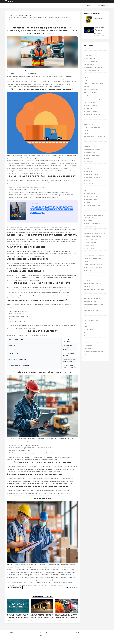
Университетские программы (93, 268)
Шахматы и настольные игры (93, 304)
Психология (88, 221)
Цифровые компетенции (92, 298)
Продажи (87, 203)
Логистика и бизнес (90, 140)
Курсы (86, 134)
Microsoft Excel (89, 339)
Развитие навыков (90, 227)
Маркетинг (87, 146)
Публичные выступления (92, 224)
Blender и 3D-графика (91, 311)
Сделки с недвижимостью (93, 236)
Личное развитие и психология (94, 137)
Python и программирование (93, 352)
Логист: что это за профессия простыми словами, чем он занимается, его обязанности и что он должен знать (18, 617)
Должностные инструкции (93, 99)
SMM (85, 358)
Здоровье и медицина (91, 105)
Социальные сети (90, 246)
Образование (88, 171)
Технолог (87, 261)
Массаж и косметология (92, 149)
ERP (85, 323)
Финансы (87, 287)
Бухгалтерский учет (90, 61)
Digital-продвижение (91, 320)
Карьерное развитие (90, 121)
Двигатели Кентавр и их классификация (99, 18)
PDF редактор (88, 345)
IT (84, 336)
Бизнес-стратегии (90, 58)
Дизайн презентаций (91, 96)
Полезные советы (90, 193)
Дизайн (86, 87)
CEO (85, 314)
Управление (88, 271)
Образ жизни (88, 168)
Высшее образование (91, 74)
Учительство (88, 280)
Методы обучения (90, 152)
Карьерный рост (89, 124)
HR (85, 333)
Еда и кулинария (89, 102)
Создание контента (90, 243)
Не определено (89, 162)
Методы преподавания (91, 156)
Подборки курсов (67, 6)
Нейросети (87, 165)
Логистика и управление (15, 588)
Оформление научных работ (93, 187)
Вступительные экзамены (92, 71)
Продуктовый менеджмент (93, 206)
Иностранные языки (90, 112)
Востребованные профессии (93, 68)
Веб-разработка (89, 65)
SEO (85, 355)
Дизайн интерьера (90, 93)
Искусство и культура (91, 118)
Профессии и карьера (91, 209)
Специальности (89, 249)
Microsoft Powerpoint (91, 342)
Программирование (90, 200)
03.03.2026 (41, 25)
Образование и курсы (91, 174)
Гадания (87, 77)
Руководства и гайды (91, 230)
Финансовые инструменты (93, 283)
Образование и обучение (92, 178)
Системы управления (91, 239)
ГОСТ (85, 80)
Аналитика (87, 49)
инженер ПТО (88, 109)
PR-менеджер (88, 348)
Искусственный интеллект (93, 115)
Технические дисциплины (93, 258)
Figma (86, 326)
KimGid (8, 2)
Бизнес (86, 52)
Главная (43, 6)
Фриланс (87, 295)
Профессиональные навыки (93, 212)
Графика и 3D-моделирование (94, 83)
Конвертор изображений (92, 127)
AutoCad (87, 308)
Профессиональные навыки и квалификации (94, 216)
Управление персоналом (92, 274)
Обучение (87, 181)
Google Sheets (88, 330)
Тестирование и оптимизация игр (95, 255)
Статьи (86, 252)
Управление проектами (91, 277)
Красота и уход (89, 130)
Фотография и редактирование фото (94, 291)
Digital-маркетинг (90, 317)
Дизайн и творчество (91, 90)
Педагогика (88, 190)
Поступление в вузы (90, 196)
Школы (53, 6)
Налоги (86, 159)
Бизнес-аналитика (90, 55)
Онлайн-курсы (89, 184)
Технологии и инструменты (93, 265)
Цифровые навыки (90, 301)
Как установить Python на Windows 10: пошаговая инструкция (99, 30)
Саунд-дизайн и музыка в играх (94, 233)
